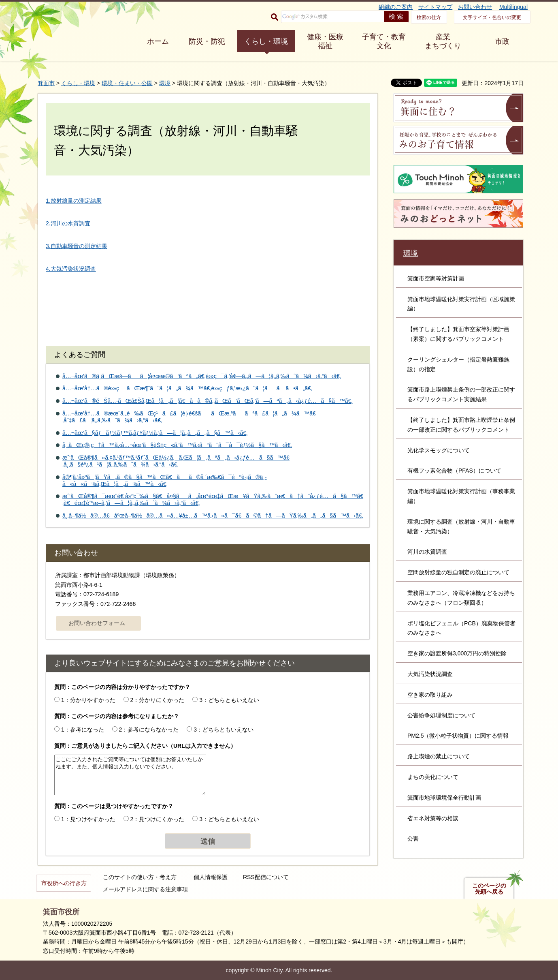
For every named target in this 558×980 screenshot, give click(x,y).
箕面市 (46, 83)
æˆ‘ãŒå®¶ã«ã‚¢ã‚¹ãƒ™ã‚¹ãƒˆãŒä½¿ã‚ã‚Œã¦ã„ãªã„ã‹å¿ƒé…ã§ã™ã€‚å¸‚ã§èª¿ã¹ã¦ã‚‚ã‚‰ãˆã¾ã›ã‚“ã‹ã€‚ (176, 461)
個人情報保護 (211, 877)
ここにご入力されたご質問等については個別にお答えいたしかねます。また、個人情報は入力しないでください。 (130, 775)
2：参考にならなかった (149, 730)
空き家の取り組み (430, 695)
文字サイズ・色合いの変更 (492, 17)
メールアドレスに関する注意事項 (145, 889)
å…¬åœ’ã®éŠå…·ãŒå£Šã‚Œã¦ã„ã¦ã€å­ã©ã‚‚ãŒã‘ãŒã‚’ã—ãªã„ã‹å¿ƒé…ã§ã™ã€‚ (207, 401)
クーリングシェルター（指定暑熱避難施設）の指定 (458, 364)
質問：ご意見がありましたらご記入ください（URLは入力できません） (145, 746)
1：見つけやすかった (88, 819)
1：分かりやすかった (88, 700)
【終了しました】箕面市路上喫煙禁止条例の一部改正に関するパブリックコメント (461, 425)
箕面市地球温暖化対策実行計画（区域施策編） (461, 304)
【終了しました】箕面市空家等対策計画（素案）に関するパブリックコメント (458, 334)
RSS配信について (266, 877)
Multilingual (513, 7)
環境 (165, 83)
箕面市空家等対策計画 (436, 278)
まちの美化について (433, 777)
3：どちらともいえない (229, 700)
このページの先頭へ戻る (489, 889)
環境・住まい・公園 (127, 83)
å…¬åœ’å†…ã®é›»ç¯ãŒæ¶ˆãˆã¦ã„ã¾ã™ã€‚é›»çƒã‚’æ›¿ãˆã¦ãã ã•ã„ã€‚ (187, 388)
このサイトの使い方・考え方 (140, 877)
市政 (502, 41)
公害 (413, 839)
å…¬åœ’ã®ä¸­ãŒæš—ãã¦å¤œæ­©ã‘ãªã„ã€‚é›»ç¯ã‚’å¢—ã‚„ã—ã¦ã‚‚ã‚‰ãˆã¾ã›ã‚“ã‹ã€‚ (202, 376)
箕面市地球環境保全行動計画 (444, 798)
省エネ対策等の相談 (433, 818)
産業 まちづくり (443, 41)
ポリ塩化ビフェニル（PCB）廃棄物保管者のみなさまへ (461, 628)
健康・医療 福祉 (325, 41)
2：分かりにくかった (158, 700)
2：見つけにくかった (158, 819)
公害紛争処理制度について (441, 715)
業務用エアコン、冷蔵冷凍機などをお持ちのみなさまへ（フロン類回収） (461, 598)
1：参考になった (83, 730)
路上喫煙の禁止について (439, 756)
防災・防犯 (207, 41)
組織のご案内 (396, 7)
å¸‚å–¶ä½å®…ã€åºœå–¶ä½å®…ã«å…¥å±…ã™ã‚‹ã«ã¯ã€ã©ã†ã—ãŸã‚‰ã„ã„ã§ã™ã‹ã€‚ (213, 516)
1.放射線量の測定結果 (74, 201)
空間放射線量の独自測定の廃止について (458, 572)
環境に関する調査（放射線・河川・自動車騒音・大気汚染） (461, 526)
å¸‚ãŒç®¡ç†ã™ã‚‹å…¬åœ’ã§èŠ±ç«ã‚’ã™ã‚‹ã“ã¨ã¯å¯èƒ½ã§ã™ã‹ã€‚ (177, 445)
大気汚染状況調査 (430, 674)
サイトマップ (435, 7)
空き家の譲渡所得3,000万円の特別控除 (457, 653)
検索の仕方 (429, 17)
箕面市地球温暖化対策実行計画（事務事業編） (461, 496)
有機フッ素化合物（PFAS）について (454, 471)
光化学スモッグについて (439, 450)
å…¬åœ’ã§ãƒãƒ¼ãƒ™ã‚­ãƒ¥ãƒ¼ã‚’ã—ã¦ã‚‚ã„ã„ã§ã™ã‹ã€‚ (155, 433)
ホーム (158, 41)
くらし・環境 (266, 41)
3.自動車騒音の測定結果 (77, 246)
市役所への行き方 (64, 883)
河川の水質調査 (427, 552)
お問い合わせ (475, 7)
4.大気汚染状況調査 (71, 269)
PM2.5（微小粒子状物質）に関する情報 (458, 736)
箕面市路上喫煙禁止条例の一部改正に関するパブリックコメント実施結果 (461, 394)
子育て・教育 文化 (384, 41)
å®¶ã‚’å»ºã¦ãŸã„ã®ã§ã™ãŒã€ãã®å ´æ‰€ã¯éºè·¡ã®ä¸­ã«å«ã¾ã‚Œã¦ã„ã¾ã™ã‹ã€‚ (165, 480)
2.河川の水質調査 (68, 223)
